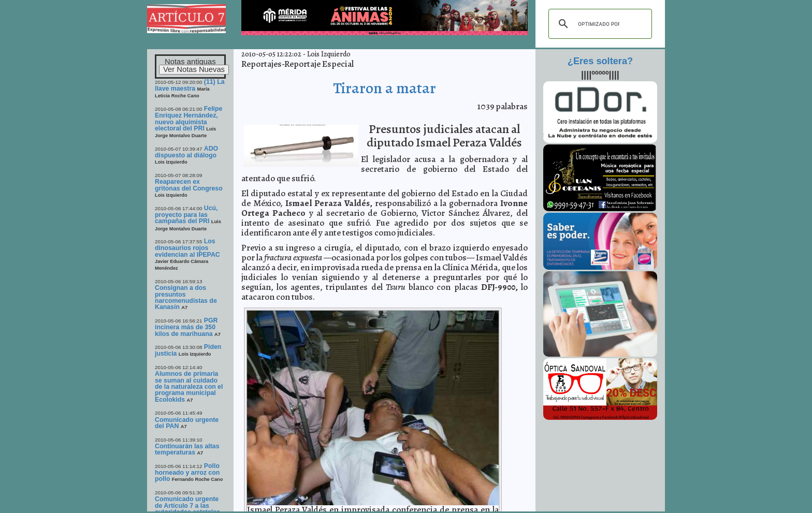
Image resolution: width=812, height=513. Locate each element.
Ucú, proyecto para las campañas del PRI (186, 215)
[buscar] (599, 24)
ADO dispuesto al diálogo (186, 152)
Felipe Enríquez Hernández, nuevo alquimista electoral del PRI (189, 119)
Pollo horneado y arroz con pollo (187, 473)
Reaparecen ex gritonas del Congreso (189, 185)
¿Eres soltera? (600, 61)
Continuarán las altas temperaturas (187, 449)
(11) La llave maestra (190, 85)
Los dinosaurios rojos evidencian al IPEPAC (187, 248)
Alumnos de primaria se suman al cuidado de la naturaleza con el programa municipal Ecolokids (189, 386)
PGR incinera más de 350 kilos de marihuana (186, 327)
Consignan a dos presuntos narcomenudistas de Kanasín (186, 297)
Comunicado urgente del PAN (187, 423)
